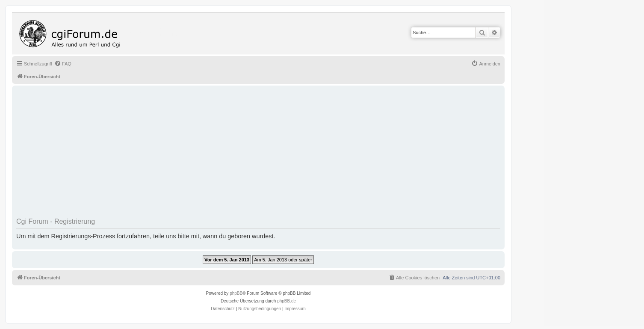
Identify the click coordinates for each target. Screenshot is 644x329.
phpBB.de (287, 301)
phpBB (236, 293)
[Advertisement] (273, 154)
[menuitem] (63, 64)
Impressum (295, 309)
